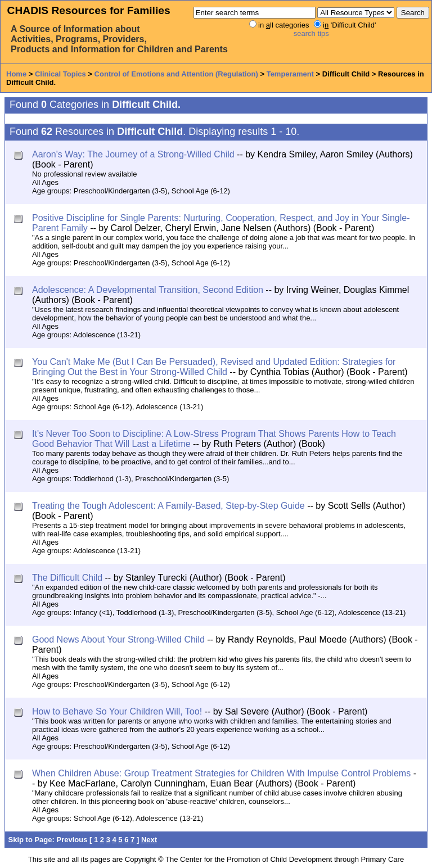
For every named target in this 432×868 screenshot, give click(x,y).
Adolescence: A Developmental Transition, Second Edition (148, 290)
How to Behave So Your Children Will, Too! (117, 711)
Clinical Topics (60, 74)
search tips (311, 33)
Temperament (290, 74)
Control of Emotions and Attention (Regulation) (176, 74)
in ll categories (283, 25)
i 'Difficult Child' (349, 25)
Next (149, 840)
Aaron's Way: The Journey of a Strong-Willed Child (133, 154)
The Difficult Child (67, 578)
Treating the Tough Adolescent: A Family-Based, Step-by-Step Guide (168, 506)
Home (16, 74)
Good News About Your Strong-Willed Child (118, 639)
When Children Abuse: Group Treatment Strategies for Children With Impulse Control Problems (221, 773)
